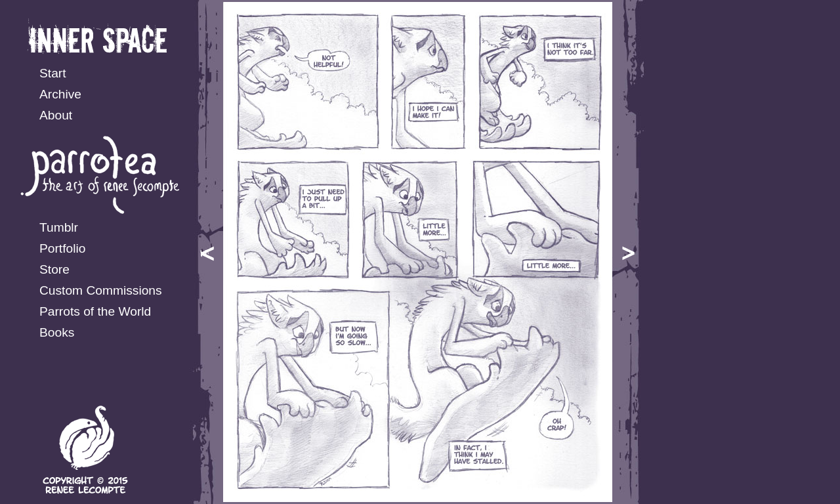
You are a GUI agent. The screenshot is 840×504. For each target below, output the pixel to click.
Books (57, 332)
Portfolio (62, 248)
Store (54, 269)
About (56, 115)
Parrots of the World (95, 311)
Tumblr (59, 227)
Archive (60, 94)
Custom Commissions (101, 290)
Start (53, 73)
